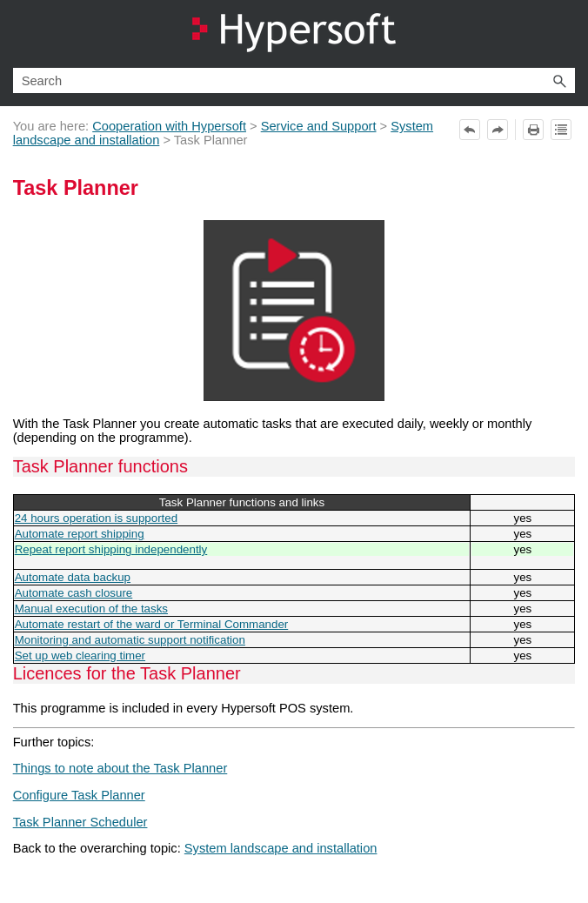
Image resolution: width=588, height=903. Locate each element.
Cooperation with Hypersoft (169, 126)
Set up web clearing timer (80, 656)
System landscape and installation (281, 848)
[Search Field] (294, 80)
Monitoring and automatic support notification (130, 640)
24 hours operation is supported (96, 518)
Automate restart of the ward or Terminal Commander (152, 624)
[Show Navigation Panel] (565, 34)
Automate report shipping (80, 534)
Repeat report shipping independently (111, 549)
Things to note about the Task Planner (120, 768)
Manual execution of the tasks (91, 609)
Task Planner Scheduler (80, 822)
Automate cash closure (74, 593)
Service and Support (319, 126)
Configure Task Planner (79, 795)
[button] (559, 80)
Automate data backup (73, 577)
